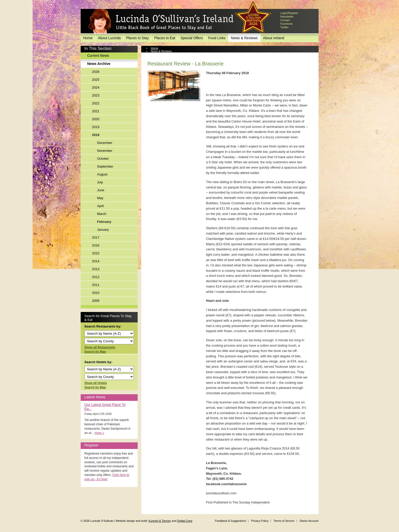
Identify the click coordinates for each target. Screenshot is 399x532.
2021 (96, 111)
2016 (96, 245)
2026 (96, 72)
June (101, 190)
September (105, 166)
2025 (96, 80)
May (100, 198)
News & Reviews (244, 38)
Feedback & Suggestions (231, 521)
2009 (96, 301)
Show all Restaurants (100, 347)
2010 (96, 293)
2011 (96, 285)
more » (99, 433)
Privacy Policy (260, 521)
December (105, 143)
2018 (96, 135)
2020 (96, 119)
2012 (96, 277)
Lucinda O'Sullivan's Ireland (161, 21)
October (103, 159)
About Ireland (274, 38)
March (102, 214)
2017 (96, 237)
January (103, 230)
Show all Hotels (96, 383)
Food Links (217, 38)
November (105, 151)
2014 (96, 261)
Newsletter (287, 17)
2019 (96, 127)
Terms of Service (284, 521)
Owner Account (309, 521)
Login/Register (289, 13)
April (101, 206)
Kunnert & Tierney (160, 521)
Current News (98, 56)
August (102, 174)
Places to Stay (137, 38)
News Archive (99, 64)
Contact (285, 20)
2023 (96, 95)
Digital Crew (185, 521)
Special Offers (192, 38)
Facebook (287, 24)
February (104, 222)
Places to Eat (165, 38)
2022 (96, 103)
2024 (96, 87)
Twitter (284, 27)
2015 (96, 253)
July (100, 182)
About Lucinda (109, 38)
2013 (96, 269)
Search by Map (95, 352)
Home (88, 38)
